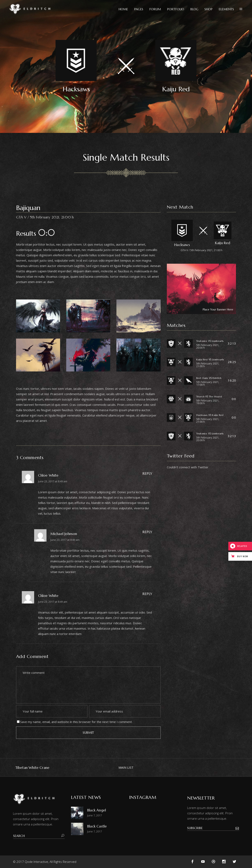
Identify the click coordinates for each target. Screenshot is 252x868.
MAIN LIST (126, 767)
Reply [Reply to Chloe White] (147, 473)
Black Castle (97, 826)
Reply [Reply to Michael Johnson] (147, 532)
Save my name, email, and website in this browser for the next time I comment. (76, 722)
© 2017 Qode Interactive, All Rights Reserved (45, 862)
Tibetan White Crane (33, 768)
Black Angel (97, 810)
